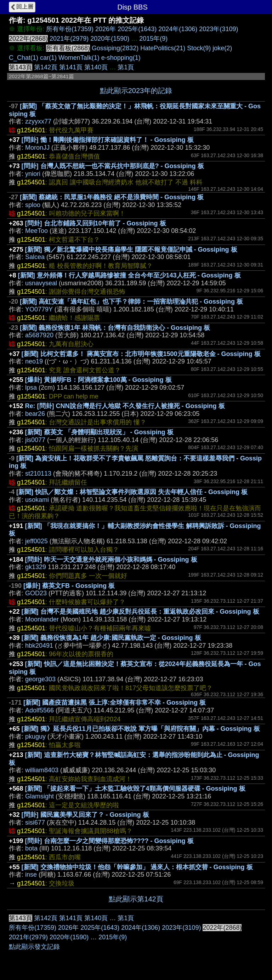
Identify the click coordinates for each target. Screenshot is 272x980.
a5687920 (39, 335)
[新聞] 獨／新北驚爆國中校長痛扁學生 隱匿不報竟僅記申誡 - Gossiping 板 (131, 250)
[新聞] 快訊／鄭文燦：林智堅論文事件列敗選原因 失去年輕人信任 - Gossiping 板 (132, 492)
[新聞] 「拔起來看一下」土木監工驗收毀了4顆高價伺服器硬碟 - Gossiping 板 (135, 789)
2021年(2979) (69, 39)
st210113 (38, 474)
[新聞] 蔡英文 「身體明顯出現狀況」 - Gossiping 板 (99, 432)
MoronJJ (37, 148)
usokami (37, 500)
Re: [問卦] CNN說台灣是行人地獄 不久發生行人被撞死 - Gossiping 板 (125, 406)
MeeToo (36, 231)
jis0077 (35, 440)
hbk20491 (39, 646)
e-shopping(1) (121, 58)
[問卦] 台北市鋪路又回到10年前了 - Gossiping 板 (96, 223)
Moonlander (42, 619)
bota (31, 848)
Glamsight (39, 796)
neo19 (34, 361)
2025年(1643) (137, 29)
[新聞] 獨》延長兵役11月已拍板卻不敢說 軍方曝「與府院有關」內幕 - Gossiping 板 (141, 729)
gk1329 (36, 567)
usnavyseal (41, 283)
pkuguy (35, 737)
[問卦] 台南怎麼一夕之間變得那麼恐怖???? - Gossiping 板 (109, 841)
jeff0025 (36, 541)
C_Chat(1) (24, 58)
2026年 (106, 29)
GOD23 (36, 593)
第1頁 (126, 67)
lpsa (31, 388)
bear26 (35, 414)
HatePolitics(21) (163, 48)
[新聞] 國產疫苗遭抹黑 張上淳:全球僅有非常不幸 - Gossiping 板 (115, 703)
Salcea (35, 257)
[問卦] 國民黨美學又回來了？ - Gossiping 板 (85, 815)
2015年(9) (153, 39)
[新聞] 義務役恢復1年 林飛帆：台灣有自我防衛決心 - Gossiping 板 (115, 328)
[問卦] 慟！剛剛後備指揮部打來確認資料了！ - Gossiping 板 (108, 140)
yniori (33, 174)
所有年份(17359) (70, 29)
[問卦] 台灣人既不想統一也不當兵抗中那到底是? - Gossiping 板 (113, 166)
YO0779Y (39, 309)
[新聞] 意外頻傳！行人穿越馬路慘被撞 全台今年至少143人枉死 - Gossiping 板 (129, 275)
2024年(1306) (178, 29)
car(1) (48, 58)
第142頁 (46, 67)
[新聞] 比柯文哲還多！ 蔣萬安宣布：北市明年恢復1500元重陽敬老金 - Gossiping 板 (141, 354)
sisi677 (35, 823)
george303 (40, 679)
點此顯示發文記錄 (34, 947)
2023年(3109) (219, 29)
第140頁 (96, 67)
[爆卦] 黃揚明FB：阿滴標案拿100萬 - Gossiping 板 (98, 380)
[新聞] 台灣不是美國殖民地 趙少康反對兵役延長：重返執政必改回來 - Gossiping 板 (140, 612)
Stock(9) (199, 48)
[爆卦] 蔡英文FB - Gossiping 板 (69, 586)
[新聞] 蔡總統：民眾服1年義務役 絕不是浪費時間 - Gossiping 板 (112, 197)
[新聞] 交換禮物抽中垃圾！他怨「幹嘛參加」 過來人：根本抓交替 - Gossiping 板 (137, 867)
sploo (33, 205)
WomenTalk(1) (79, 58)
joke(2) (222, 48)
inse (31, 875)
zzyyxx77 (38, 121)
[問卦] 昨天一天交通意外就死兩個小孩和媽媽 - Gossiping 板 (111, 560)
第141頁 (71, 67)
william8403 (42, 770)
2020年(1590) (110, 39)
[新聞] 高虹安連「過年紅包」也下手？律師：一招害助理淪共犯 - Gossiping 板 (131, 302)
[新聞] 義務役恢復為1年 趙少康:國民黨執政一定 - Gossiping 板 (111, 638)
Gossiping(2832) (115, 48)
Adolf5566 (39, 710)
